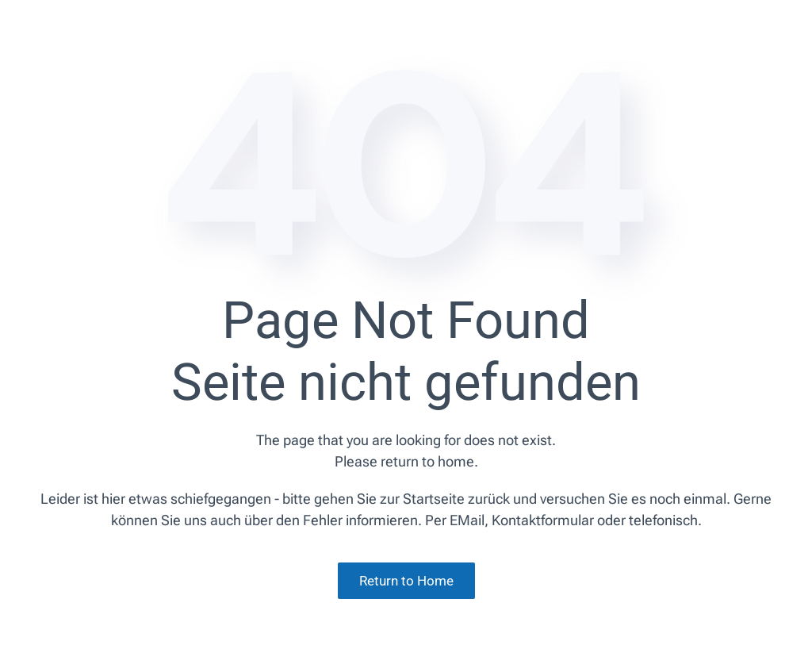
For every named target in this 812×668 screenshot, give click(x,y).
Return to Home (406, 581)
